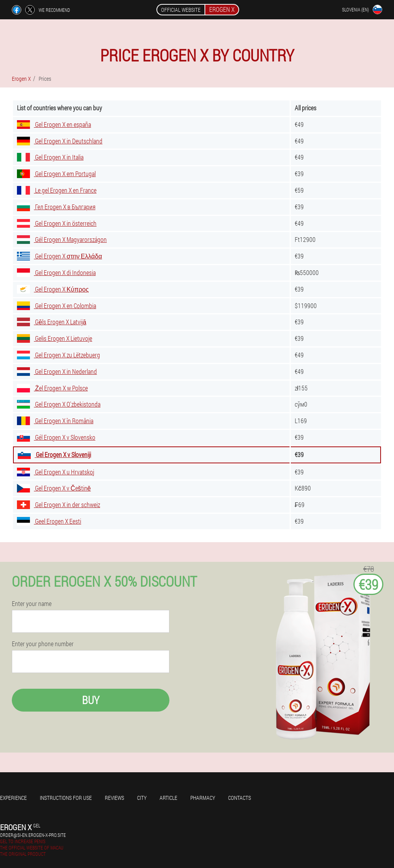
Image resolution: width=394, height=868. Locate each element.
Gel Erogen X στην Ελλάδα (59, 256)
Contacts (240, 798)
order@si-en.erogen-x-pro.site (33, 835)
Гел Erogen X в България (56, 207)
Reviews (114, 798)
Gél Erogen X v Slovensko (56, 437)
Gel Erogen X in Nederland (57, 371)
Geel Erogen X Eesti (49, 521)
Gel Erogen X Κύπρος (53, 289)
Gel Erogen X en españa (54, 124)
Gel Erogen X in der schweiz (59, 505)
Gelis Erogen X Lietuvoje (55, 338)
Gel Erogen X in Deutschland (60, 141)
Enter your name (32, 604)
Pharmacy (203, 798)
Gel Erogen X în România (55, 421)
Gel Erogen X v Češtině (54, 488)
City (142, 798)
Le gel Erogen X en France (57, 190)
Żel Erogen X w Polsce (52, 388)
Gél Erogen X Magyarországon (62, 239)
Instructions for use (66, 798)
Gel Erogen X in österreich (57, 223)
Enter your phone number (43, 644)
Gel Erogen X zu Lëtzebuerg (59, 355)
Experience (13, 798)
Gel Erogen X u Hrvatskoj (56, 472)
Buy (91, 700)
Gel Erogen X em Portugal (56, 174)
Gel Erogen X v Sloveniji (54, 454)
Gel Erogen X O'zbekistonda (59, 404)
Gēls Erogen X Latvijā (52, 322)
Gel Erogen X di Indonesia (56, 272)
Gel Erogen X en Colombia (57, 306)
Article (168, 798)
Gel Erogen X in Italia (50, 157)
